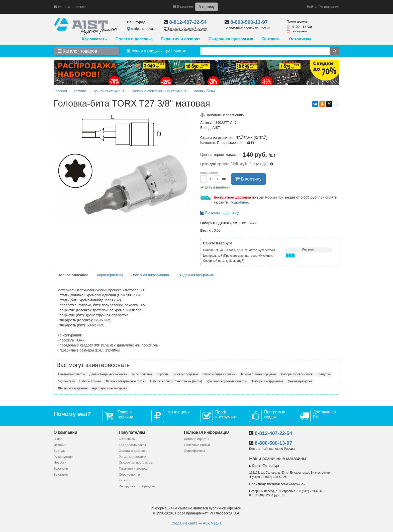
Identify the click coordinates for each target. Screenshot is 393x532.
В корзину (248, 179)
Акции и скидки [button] (145, 51)
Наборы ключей (90, 381)
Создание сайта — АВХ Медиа (197, 523)
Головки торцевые (185, 374)
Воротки (162, 374)
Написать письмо (70, 7)
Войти (312, 7)
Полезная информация (150, 275)
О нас (58, 439)
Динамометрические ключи (108, 374)
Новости (60, 462)
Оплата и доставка (134, 39)
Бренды (60, 451)
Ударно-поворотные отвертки (227, 381)
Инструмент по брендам (137, 486)
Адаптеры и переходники (110, 388)
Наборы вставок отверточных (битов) (176, 381)
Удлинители (66, 381)
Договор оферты (197, 439)
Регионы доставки (132, 457)
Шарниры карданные (73, 388)
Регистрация (329, 7)
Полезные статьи (197, 445)
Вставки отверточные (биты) (126, 381)
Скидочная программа (231, 39)
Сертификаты (194, 451)
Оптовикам (300, 39)
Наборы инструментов (268, 381)
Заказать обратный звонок (185, 28)
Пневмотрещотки (300, 381)
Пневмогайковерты (71, 374)
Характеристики (110, 275)
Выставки (61, 474)
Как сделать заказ (132, 445)
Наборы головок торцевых (258, 374)
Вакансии (61, 468)
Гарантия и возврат (181, 39)
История (60, 445)
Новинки (176, 51)
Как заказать (94, 39)
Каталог (125, 480)
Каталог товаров (77, 51)
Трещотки (324, 374)
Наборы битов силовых (219, 374)
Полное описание (73, 275)
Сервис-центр (129, 474)
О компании (65, 432)
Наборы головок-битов (297, 374)
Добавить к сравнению (222, 115)
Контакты (271, 39)
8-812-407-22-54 (188, 22)
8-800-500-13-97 (249, 22)
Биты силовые (142, 374)
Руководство (63, 457)
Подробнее (239, 202)
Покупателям (132, 432)
